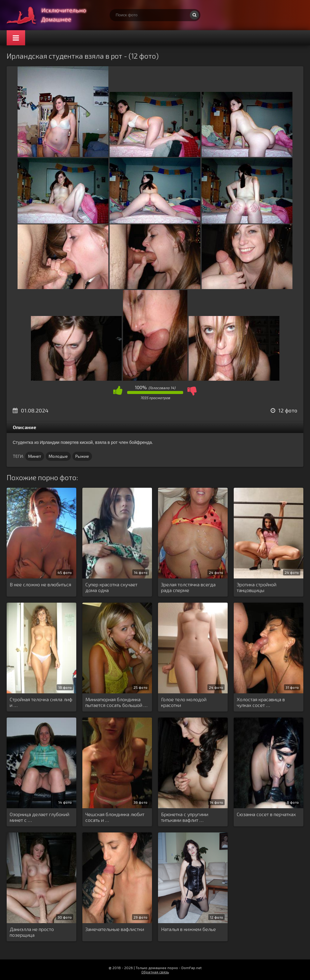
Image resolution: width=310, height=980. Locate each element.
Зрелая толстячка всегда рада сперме (188, 587)
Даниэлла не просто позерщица (32, 932)
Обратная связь (155, 972)
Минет (35, 456)
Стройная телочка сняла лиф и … (41, 702)
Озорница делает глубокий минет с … (40, 817)
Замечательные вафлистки (115, 929)
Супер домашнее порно (52, 15)
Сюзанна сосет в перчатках (266, 814)
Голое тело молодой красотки (184, 702)
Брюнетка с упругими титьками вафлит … (185, 817)
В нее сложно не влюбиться (40, 584)
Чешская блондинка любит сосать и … (115, 817)
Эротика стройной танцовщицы (257, 587)
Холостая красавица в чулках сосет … (261, 702)
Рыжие (82, 456)
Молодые (58, 456)
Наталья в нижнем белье (188, 929)
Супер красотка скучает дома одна (111, 587)
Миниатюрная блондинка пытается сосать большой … (116, 702)
